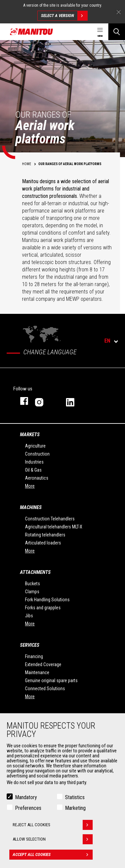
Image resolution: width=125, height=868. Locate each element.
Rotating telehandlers (45, 535)
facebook (21, 401)
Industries (34, 462)
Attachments (35, 572)
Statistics (75, 797)
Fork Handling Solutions (47, 600)
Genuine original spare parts (51, 680)
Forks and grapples (43, 608)
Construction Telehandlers (50, 519)
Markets (30, 435)
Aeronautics (37, 478)
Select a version (64, 16)
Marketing (75, 808)
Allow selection (53, 839)
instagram (44, 401)
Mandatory (26, 797)
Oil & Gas (33, 470)
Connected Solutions (45, 689)
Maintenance (37, 672)
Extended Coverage (43, 664)
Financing (34, 656)
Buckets (32, 584)
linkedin (75, 401)
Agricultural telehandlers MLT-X (54, 527)
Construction (37, 454)
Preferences (28, 808)
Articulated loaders (43, 543)
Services (30, 645)
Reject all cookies (53, 825)
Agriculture (35, 446)
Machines (31, 507)
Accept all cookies (53, 855)
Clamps (32, 592)
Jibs (29, 616)
